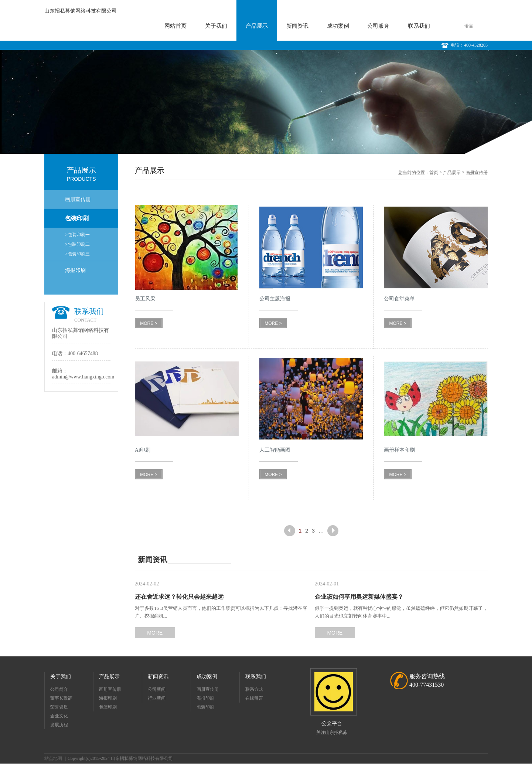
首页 (434, 173)
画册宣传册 (78, 199)
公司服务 (378, 26)
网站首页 (175, 26)
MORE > (149, 323)
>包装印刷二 (77, 244)
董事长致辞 (61, 698)
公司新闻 (157, 689)
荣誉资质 (59, 707)
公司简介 (59, 689)
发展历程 (59, 725)
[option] (266, 102)
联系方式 (254, 689)
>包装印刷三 (77, 254)
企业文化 (59, 716)
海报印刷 (75, 270)
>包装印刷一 (77, 235)
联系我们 (419, 26)
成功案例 (338, 26)
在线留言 (254, 698)
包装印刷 (77, 218)
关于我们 (216, 26)
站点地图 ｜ (56, 758)
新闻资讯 (297, 26)
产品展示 (257, 26)
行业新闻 (157, 698)
